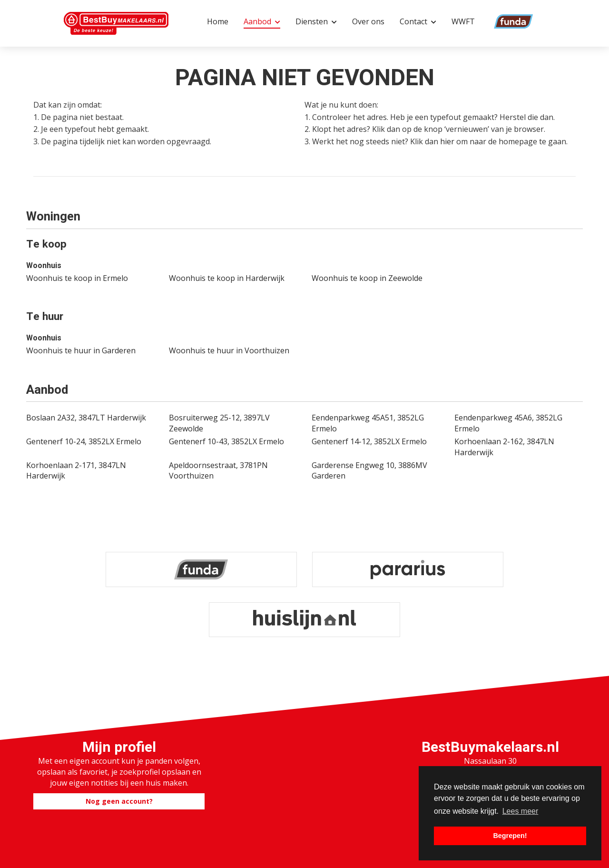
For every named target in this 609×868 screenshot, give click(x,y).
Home (218, 21)
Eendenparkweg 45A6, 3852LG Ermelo (508, 423)
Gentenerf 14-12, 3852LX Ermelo (369, 441)
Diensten (316, 21)
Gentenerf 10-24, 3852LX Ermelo (84, 441)
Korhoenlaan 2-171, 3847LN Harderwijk (76, 471)
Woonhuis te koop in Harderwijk (227, 278)
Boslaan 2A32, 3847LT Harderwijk (86, 418)
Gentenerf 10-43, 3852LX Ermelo (226, 441)
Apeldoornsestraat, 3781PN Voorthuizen (218, 471)
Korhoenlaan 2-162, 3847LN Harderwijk (504, 447)
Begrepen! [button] (510, 836)
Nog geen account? (119, 738)
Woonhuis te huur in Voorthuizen (229, 350)
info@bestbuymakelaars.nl (490, 742)
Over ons (368, 21)
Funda (501, 21)
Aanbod (262, 21)
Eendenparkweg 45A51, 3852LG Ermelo (368, 423)
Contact (418, 21)
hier (447, 141)
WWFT (463, 21)
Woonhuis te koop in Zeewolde (367, 278)
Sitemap (402, 848)
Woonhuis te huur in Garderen (81, 350)
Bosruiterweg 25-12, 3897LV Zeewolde (219, 423)
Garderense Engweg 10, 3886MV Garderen (369, 471)
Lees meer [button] (521, 811)
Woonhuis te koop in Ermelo (77, 278)
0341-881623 (490, 731)
